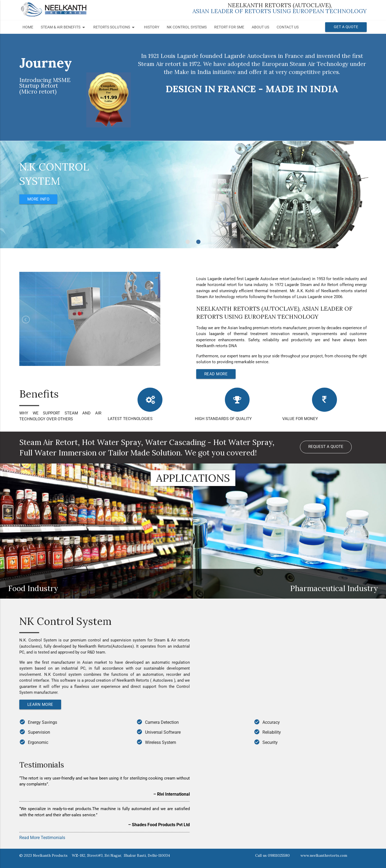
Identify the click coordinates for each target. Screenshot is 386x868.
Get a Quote (346, 27)
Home (28, 27)
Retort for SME (229, 27)
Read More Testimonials (42, 838)
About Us (260, 27)
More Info (40, 199)
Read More (217, 374)
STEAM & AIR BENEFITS (64, 27)
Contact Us (288, 27)
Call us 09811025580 (272, 855)
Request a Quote (326, 448)
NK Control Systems (187, 27)
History (152, 27)
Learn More (42, 704)
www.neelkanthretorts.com (324, 855)
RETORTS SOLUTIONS (115, 27)
